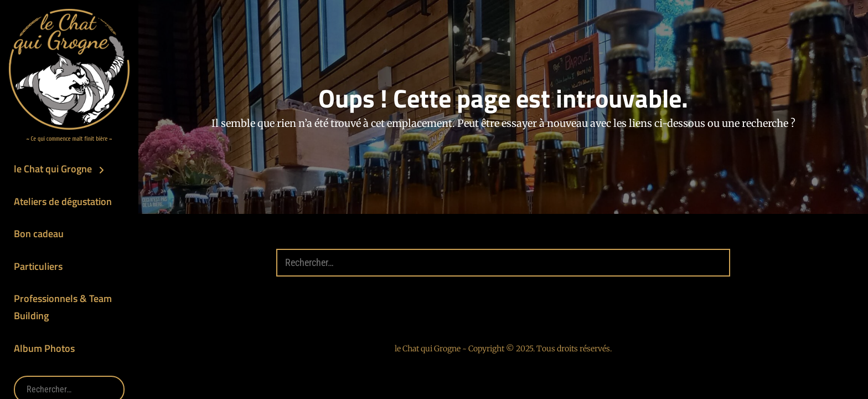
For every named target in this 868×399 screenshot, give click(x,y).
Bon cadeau (39, 234)
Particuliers (38, 266)
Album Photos (44, 348)
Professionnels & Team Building (63, 307)
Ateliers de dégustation (63, 201)
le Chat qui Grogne (53, 169)
